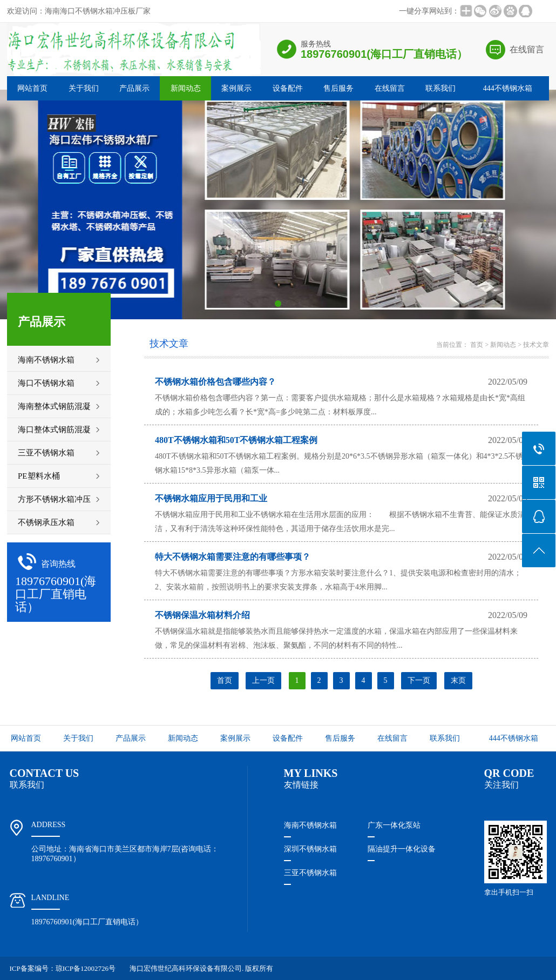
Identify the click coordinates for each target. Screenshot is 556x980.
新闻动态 (186, 88)
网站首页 (32, 88)
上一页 (263, 680)
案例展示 (236, 88)
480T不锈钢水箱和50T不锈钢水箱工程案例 (236, 440)
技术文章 (536, 345)
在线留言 (527, 49)
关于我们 (84, 88)
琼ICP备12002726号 (86, 968)
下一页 (419, 680)
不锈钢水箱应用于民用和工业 (211, 498)
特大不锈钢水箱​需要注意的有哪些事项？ (233, 557)
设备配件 (288, 88)
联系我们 (440, 88)
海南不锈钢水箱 (310, 825)
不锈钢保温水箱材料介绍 (202, 615)
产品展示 (134, 88)
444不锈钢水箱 (508, 88)
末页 (458, 680)
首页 (477, 345)
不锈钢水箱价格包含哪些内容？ (215, 382)
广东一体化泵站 (394, 825)
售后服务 (338, 88)
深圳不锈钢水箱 (310, 849)
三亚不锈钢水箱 (310, 873)
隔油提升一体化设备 (402, 849)
